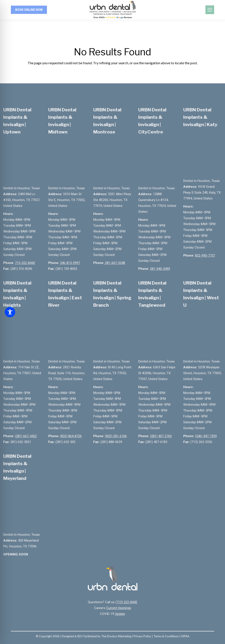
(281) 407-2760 (161, 436)
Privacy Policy (142, 636)
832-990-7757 (205, 255)
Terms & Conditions (166, 636)
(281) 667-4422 (26, 436)
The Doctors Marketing (116, 636)
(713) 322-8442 (126, 602)
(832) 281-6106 (116, 436)
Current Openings (119, 608)
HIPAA (185, 636)
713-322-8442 (25, 263)
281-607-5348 (115, 263)
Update (120, 614)
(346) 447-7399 (206, 436)
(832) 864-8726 (71, 436)
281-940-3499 (160, 269)
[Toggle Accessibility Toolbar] (10, 312)
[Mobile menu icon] (210, 10)
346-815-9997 (70, 263)
